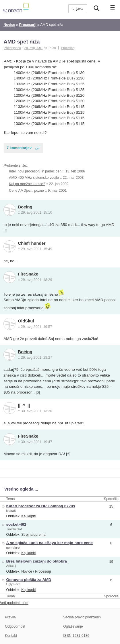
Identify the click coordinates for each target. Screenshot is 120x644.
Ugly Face (13, 584)
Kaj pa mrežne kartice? (27, 184)
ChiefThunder (32, 243)
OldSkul (26, 321)
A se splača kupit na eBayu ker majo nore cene (50, 543)
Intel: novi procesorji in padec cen (35, 171)
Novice (27, 571)
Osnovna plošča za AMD (29, 580)
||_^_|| (24, 405)
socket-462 (16, 524)
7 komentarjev (19, 148)
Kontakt (11, 636)
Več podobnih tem (14, 603)
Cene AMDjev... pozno (26, 191)
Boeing (25, 207)
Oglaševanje (73, 626)
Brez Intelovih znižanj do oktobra (37, 561)
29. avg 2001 (34, 48)
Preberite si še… (17, 166)
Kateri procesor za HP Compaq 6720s (41, 506)
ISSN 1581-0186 (76, 636)
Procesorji (68, 48)
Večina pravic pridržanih (82, 617)
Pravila (10, 617)
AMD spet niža (22, 42)
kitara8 (11, 511)
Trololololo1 (14, 529)
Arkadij (11, 566)
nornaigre (13, 548)
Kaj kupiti (28, 516)
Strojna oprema (33, 535)
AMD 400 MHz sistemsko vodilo (34, 178)
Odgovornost (15, 626)
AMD (8, 61)
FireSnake (28, 274)
